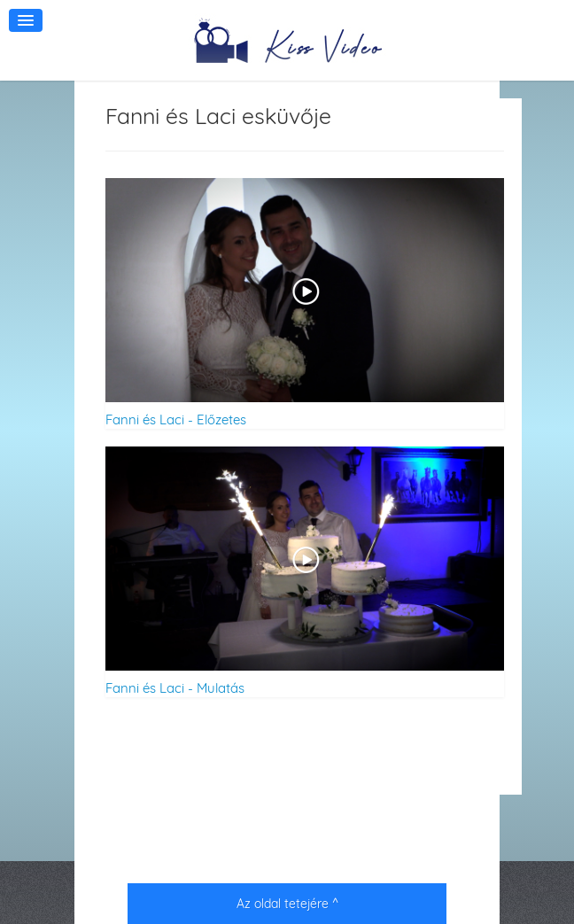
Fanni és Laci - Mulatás (175, 688)
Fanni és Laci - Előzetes (176, 419)
